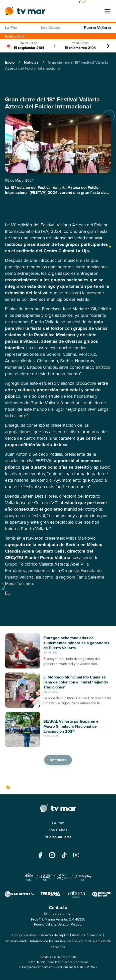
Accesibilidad (16, 941)
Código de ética (24, 935)
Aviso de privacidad (87, 935)
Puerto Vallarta (97, 28)
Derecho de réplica (54, 935)
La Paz (11, 28)
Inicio (10, 62)
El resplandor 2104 (29, 48)
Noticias (32, 62)
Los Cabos (50, 28)
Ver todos (58, 760)
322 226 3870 (62, 914)
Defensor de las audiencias (50, 941)
